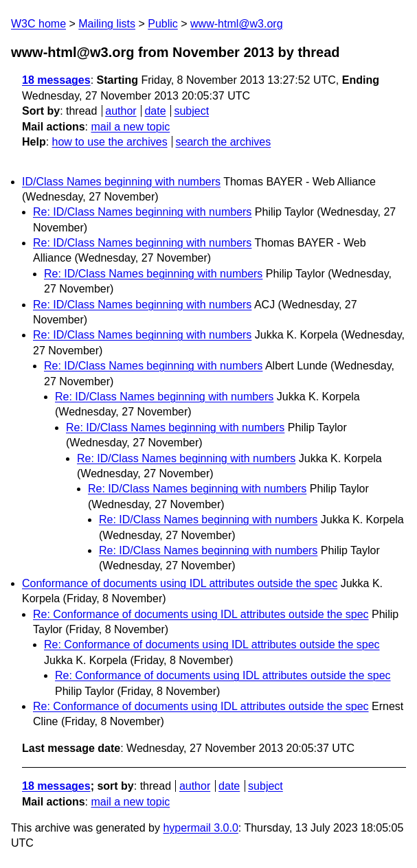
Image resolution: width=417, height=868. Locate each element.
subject (191, 111)
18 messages (56, 80)
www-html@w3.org (236, 24)
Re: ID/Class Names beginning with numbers (142, 212)
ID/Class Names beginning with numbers (121, 182)
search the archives (224, 142)
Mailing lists (107, 24)
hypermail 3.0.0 (200, 828)
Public (163, 24)
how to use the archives (110, 142)
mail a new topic (130, 127)
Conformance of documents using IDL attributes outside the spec (180, 583)
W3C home (38, 24)
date (155, 111)
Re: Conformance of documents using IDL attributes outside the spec (201, 614)
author (121, 111)
